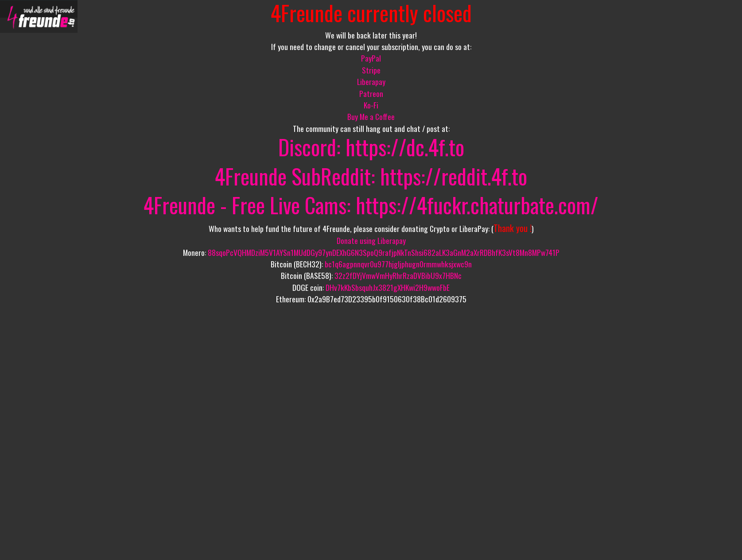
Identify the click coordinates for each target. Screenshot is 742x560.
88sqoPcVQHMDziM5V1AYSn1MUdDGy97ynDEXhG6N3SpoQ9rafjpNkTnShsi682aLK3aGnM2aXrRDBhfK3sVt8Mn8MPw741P (384, 252)
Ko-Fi (371, 105)
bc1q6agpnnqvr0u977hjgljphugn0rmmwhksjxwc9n (398, 264)
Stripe (371, 70)
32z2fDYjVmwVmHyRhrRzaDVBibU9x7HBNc (398, 275)
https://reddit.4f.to (454, 176)
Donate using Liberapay (371, 240)
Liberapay (371, 81)
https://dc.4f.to (405, 147)
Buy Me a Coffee (371, 116)
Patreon (371, 93)
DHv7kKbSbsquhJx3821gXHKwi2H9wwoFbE (388, 287)
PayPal (371, 58)
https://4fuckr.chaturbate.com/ (477, 205)
